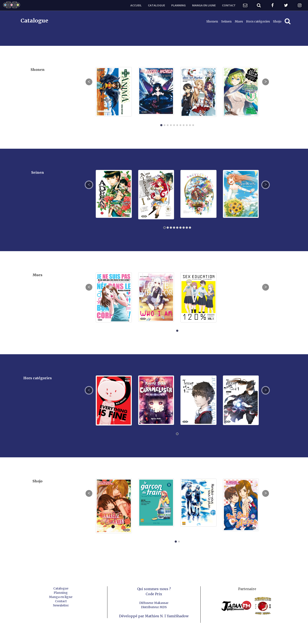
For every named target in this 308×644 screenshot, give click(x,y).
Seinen (226, 21)
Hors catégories (258, 21)
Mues (239, 21)
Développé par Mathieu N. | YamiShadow (154, 616)
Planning (179, 5)
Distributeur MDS (154, 607)
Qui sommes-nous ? (154, 589)
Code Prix (154, 594)
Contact (229, 5)
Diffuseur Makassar (154, 603)
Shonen (212, 21)
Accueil (136, 5)
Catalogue (156, 5)
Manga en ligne (204, 5)
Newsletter (61, 605)
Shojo (277, 21)
